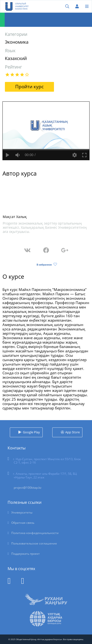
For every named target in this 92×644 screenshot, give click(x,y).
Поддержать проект (26, 554)
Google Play (31, 432)
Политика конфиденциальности (35, 533)
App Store (72, 432)
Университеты (22, 512)
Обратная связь (23, 523)
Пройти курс (29, 87)
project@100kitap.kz (28, 488)
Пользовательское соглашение (34, 543)
